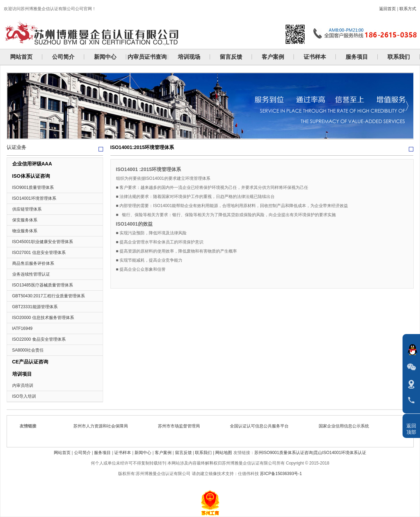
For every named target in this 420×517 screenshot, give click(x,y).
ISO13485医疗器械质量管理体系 (43, 285)
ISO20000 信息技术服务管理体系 (43, 318)
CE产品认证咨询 (30, 362)
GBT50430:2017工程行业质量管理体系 (49, 296)
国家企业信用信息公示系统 (346, 426)
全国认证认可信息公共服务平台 (261, 426)
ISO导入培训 (24, 396)
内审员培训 (23, 385)
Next (407, 106)
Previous (12, 106)
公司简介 (82, 453)
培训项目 (22, 374)
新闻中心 (143, 453)
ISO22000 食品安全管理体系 (39, 339)
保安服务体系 (25, 220)
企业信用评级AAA (32, 164)
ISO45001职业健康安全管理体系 (43, 242)
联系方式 (408, 9)
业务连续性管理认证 (31, 274)
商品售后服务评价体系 (33, 263)
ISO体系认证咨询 (31, 176)
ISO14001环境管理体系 (34, 198)
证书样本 (123, 453)
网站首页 (62, 453)
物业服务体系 (25, 231)
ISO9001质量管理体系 (33, 187)
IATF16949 (22, 328)
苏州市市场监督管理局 (181, 426)
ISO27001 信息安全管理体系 (39, 253)
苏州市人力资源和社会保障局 (103, 426)
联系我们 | (205, 453)
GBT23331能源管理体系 (35, 307)
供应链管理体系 (27, 209)
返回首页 (388, 9)
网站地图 (224, 453)
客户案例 (163, 453)
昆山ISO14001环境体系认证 (340, 453)
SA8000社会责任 (28, 350)
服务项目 (102, 453)
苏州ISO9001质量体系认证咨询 (284, 453)
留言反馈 (183, 453)
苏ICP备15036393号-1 (281, 474)
